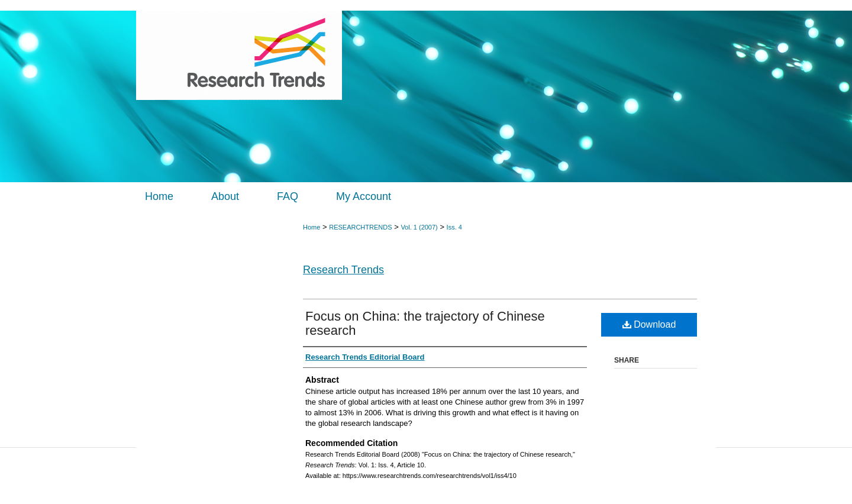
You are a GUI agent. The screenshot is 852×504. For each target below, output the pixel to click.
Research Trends (343, 270)
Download (649, 324)
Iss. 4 (454, 227)
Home (312, 227)
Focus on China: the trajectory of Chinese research (425, 323)
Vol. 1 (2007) (419, 227)
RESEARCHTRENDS (360, 227)
